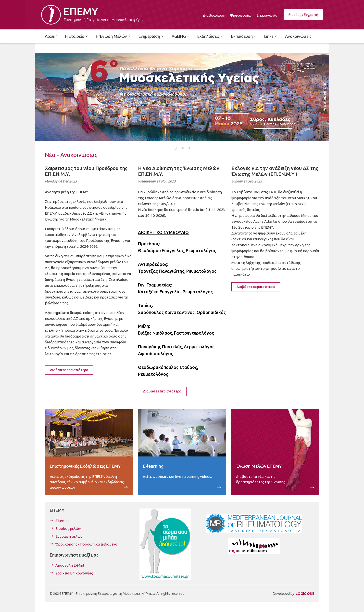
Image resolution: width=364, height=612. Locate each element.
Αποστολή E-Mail (70, 565)
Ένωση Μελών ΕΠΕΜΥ (259, 466)
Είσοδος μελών (68, 528)
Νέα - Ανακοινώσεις (71, 155)
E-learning (153, 466)
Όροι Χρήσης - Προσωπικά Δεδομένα (86, 544)
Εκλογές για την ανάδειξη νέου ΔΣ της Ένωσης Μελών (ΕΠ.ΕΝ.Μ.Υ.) (275, 171)
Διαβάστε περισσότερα (69, 370)
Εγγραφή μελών (69, 536)
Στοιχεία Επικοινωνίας (74, 573)
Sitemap (63, 521)
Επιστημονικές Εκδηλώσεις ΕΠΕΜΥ (85, 466)
